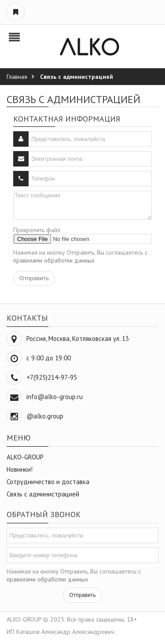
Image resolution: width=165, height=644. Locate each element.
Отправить (82, 595)
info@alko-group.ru (55, 397)
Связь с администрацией (43, 494)
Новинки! (20, 469)
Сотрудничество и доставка (48, 482)
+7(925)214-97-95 (52, 377)
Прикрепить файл (37, 230)
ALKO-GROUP (25, 457)
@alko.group (45, 416)
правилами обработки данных (54, 260)
